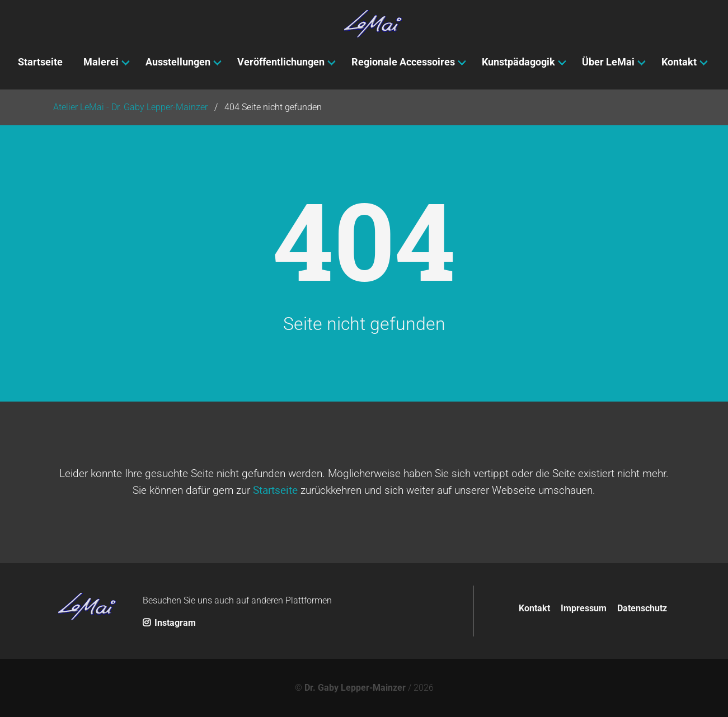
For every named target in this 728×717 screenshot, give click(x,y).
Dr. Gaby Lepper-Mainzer (355, 688)
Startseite (275, 490)
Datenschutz (642, 608)
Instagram (169, 623)
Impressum (584, 608)
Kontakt (534, 608)
